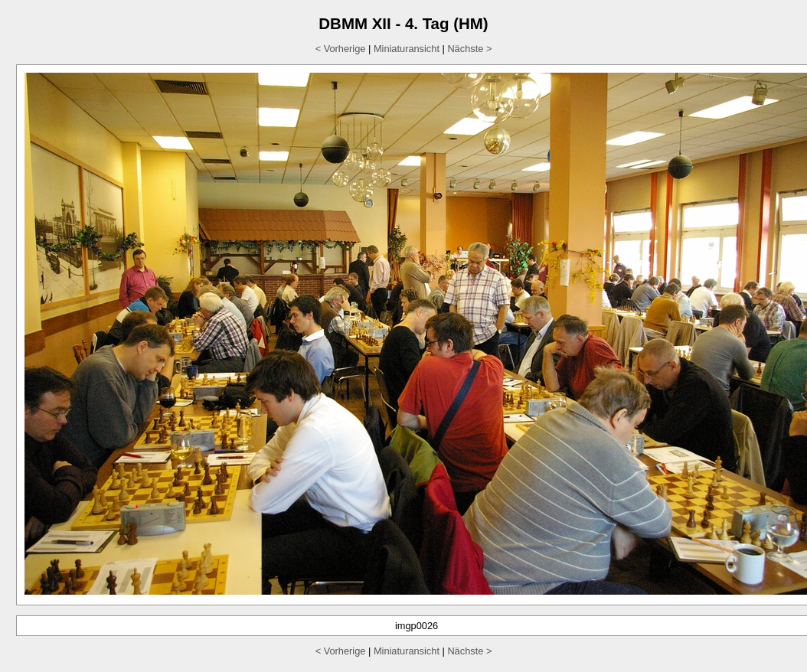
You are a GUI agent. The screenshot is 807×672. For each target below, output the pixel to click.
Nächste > (469, 49)
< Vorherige (341, 49)
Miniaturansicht (407, 49)
